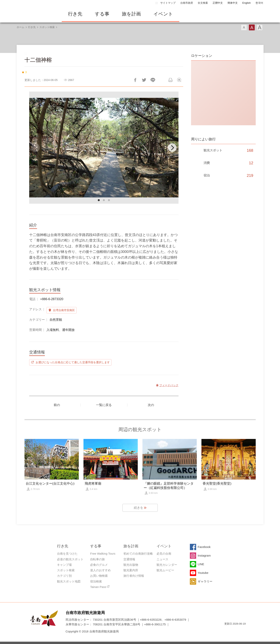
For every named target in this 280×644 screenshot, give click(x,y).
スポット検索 (47, 27)
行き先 (75, 14)
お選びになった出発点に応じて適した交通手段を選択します (73, 362)
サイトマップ (168, 3)
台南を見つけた (67, 554)
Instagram (204, 555)
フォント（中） (252, 27)
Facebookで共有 (135, 80)
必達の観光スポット (70, 559)
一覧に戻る (104, 405)
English (247, 3)
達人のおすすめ (100, 570)
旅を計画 (131, 14)
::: (157, 3)
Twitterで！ (144, 80)
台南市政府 (187, 3)
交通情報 (129, 559)
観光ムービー (165, 570)
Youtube (203, 573)
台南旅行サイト (36, 14)
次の (151, 405)
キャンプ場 (64, 565)
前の (57, 405)
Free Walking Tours (103, 554)
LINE (201, 564)
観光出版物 (131, 565)
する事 (102, 14)
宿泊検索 (96, 581)
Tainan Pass (98, 587)
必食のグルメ (99, 565)
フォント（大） (260, 27)
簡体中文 (233, 3)
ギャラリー (205, 581)
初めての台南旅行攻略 (138, 554)
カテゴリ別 (64, 576)
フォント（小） (244, 27)
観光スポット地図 (69, 581)
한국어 (259, 3)
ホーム (20, 27)
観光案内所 (131, 570)
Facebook (204, 547)
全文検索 (203, 3)
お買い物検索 (99, 576)
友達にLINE (153, 80)
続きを (139, 508)
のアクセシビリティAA (241, 631)
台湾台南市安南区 (64, 310)
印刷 (170, 80)
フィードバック (179, 80)
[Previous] (35, 148)
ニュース (162, 559)
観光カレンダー (167, 565)
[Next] (172, 148)
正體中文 (218, 3)
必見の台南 (164, 554)
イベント (163, 14)
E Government (227, 631)
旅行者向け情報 (134, 576)
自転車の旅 (97, 559)
